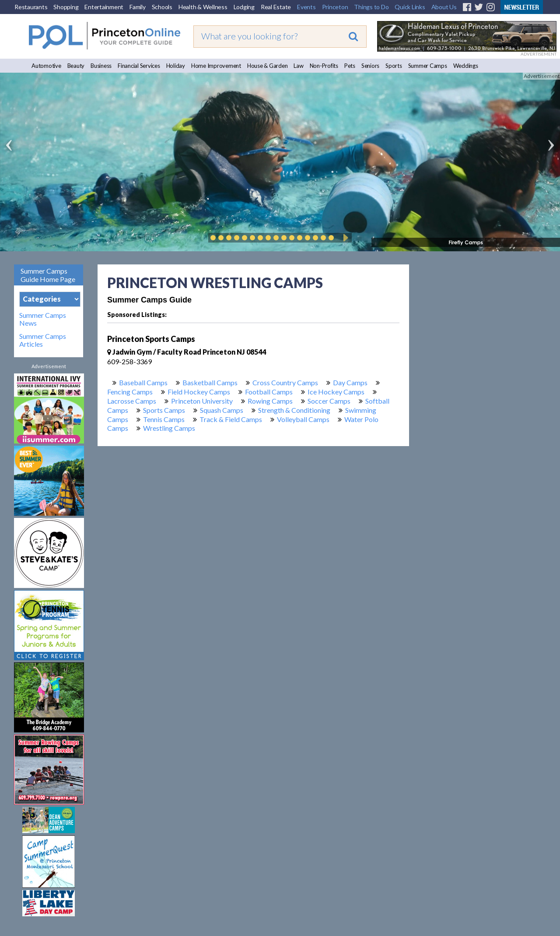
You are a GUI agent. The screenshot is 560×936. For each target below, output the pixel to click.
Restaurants (31, 7)
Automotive (46, 66)
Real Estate (276, 7)
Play (344, 238)
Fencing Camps (130, 392)
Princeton (335, 7)
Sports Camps (164, 410)
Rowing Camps (270, 401)
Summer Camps (428, 66)
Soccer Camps (329, 401)
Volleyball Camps (303, 419)
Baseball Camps (143, 382)
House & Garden (268, 66)
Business (101, 66)
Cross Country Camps (285, 382)
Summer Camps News (43, 319)
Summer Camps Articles (43, 340)
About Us (444, 7)
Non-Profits (324, 66)
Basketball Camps (210, 382)
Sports (394, 66)
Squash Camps (222, 410)
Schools (162, 7)
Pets (350, 66)
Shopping (66, 7)
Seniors (370, 66)
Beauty (76, 66)
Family (138, 7)
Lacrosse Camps (132, 401)
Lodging (244, 7)
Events (306, 7)
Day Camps (350, 382)
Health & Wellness (203, 7)
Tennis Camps (164, 419)
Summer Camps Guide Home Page (48, 275)
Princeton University (202, 401)
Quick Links (410, 7)
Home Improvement (216, 66)
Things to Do (371, 7)
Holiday (176, 66)
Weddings (466, 66)
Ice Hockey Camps (336, 392)
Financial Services (139, 66)
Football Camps (269, 392)
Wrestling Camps (169, 428)
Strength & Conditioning (294, 410)
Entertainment (104, 7)
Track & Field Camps (231, 419)
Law (298, 66)
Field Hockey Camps (199, 392)
